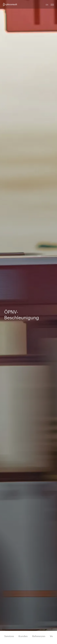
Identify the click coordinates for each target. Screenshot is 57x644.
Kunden (23, 636)
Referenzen (39, 636)
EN (47, 5)
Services (9, 636)
